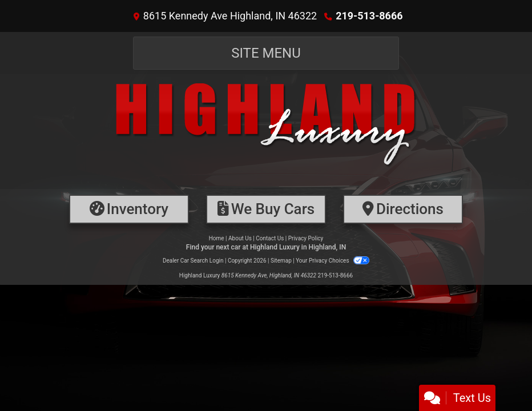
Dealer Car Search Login (193, 261)
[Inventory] (129, 209)
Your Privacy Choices (332, 261)
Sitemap (281, 261)
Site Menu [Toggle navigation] (266, 53)
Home (217, 238)
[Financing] (266, 209)
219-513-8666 (369, 16)
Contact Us (270, 238)
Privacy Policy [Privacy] (306, 238)
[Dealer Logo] (266, 132)
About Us (240, 238)
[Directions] (403, 209)
